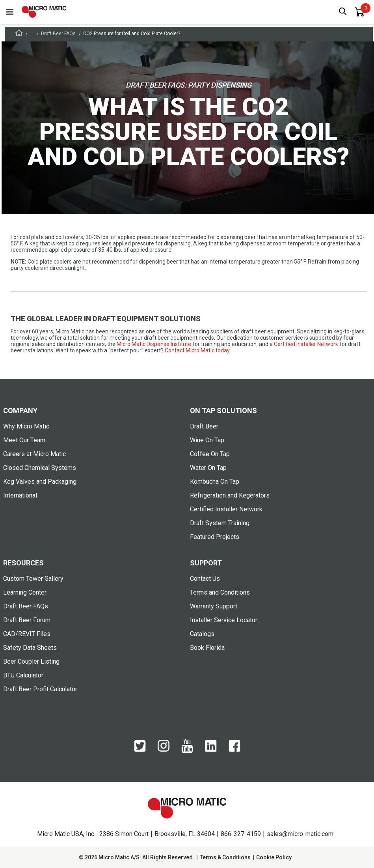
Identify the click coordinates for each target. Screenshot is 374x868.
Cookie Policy (274, 857)
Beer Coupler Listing (31, 661)
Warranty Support (214, 606)
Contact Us (205, 579)
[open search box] (343, 12)
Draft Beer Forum (27, 620)
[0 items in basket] (359, 12)
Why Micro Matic (26, 426)
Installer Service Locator (224, 620)
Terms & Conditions (225, 857)
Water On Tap (208, 468)
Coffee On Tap (210, 454)
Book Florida (207, 648)
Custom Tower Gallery (33, 579)
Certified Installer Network (306, 344)
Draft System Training (220, 523)
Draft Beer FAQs (58, 34)
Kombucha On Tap (215, 482)
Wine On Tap (207, 440)
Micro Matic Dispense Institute (154, 344)
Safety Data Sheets (30, 648)
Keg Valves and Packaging (40, 482)
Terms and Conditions (220, 592)
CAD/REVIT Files (27, 634)
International (20, 495)
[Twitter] (140, 750)
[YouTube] (187, 751)
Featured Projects (215, 537)
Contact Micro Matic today (197, 350)
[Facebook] (234, 750)
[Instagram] (164, 750)
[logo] (44, 12)
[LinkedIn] (211, 750)
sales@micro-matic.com (300, 834)
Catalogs (202, 634)
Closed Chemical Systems (40, 468)
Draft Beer (204, 426)
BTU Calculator (23, 675)
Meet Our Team (24, 440)
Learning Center (25, 592)
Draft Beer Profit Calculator (40, 689)
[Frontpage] (19, 34)
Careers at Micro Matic (34, 454)
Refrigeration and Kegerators (230, 495)
